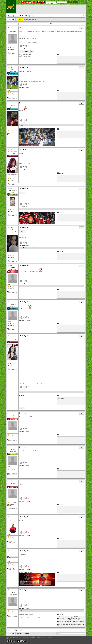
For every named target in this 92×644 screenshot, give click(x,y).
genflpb (39, 248)
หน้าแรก (8, 637)
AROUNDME (34, 248)
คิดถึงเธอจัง (13, 304)
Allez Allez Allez (13, 191)
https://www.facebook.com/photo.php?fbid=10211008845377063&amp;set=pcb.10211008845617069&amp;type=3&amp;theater (51, 31)
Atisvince (43, 248)
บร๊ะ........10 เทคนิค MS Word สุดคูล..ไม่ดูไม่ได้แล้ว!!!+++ (70, 617)
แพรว (21, 611)
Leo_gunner (29, 248)
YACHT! (13, 415)
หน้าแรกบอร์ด (27, 20)
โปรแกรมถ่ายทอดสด (18, 637)
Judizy (13, 519)
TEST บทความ (61, 398)
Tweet (32, 52)
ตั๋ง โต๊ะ (13, 450)
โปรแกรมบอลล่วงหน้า (28, 637)
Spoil (22, 193)
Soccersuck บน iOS (28, 117)
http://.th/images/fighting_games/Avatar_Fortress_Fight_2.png (31, 618)
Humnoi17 (13, 105)
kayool (13, 30)
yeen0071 (25, 392)
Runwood (21, 125)
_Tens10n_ (13, 69)
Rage (13, 338)
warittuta (13, 268)
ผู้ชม (13, 230)
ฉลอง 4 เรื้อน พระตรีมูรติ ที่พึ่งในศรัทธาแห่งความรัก (69, 620)
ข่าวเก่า (12, 637)
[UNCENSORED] (13, 152)
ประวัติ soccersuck (41, 637)
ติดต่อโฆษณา (48, 637)
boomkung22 (22, 209)
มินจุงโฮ (13, 592)
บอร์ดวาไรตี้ (34, 20)
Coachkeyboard (23, 248)
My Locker (61, 55)
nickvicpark (13, 483)
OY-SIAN (13, 553)
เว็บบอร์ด (35, 637)
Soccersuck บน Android (29, 164)
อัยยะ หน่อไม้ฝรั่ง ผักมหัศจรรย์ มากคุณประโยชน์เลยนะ (70, 618)
